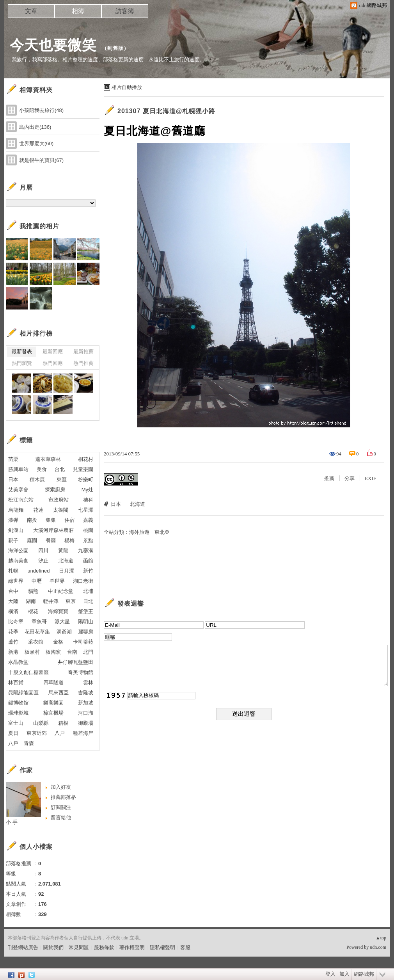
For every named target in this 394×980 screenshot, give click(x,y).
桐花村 (86, 459)
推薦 (329, 478)
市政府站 (59, 500)
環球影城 (18, 713)
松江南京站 (21, 500)
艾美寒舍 (18, 490)
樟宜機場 (53, 713)
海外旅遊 (139, 532)
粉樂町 (86, 479)
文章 (31, 11)
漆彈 (13, 520)
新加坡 (86, 703)
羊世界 (57, 581)
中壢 (37, 581)
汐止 (43, 561)
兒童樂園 (83, 469)
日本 (116, 504)
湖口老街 (83, 581)
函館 (88, 561)
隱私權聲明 (162, 947)
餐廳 (51, 540)
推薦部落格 (63, 797)
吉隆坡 (86, 693)
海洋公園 (18, 550)
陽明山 (86, 622)
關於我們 (53, 947)
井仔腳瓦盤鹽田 (75, 662)
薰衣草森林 (48, 459)
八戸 (60, 733)
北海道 (138, 504)
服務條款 (104, 947)
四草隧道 (53, 682)
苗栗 (13, 459)
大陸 (13, 601)
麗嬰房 (86, 632)
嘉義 (88, 520)
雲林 (88, 682)
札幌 (13, 571)
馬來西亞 (59, 693)
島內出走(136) (35, 127)
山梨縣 (41, 723)
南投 (32, 520)
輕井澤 (51, 601)
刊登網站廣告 (23, 947)
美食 (42, 469)
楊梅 (69, 540)
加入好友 (61, 787)
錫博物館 (18, 703)
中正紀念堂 (61, 591)
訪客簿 (125, 11)
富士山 (16, 723)
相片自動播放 (127, 87)
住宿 (69, 520)
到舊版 (115, 48)
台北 (60, 469)
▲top (381, 938)
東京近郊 (37, 733)
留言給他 (61, 817)
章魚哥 (39, 622)
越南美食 (18, 561)
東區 (62, 479)
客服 (185, 947)
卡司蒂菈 (83, 642)
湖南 (31, 601)
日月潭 (67, 571)
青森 (29, 743)
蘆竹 (13, 642)
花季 (13, 632)
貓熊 (33, 591)
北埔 (88, 591)
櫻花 (33, 611)
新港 (13, 652)
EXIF (370, 478)
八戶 (13, 743)
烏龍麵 (16, 510)
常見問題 (79, 947)
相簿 (78, 11)
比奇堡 (16, 622)
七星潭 (86, 510)
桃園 (88, 530)
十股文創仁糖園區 (28, 672)
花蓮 (38, 510)
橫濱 (13, 611)
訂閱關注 (61, 807)
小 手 (12, 822)
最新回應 (53, 351)
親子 (13, 540)
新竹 (88, 571)
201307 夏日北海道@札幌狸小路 (166, 111)
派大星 (62, 622)
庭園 (32, 540)
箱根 (63, 723)
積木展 (37, 479)
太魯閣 (61, 510)
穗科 (88, 500)
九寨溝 (86, 550)
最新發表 (22, 351)
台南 (72, 652)
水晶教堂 (18, 662)
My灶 (87, 490)
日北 (88, 601)
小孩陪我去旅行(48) (41, 110)
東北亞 (162, 532)
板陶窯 (53, 652)
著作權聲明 (132, 947)
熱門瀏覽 (22, 363)
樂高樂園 (53, 703)
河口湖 (86, 713)
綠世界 (16, 581)
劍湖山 (16, 530)
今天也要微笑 (53, 45)
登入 (330, 974)
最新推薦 (83, 351)
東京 (71, 601)
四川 (43, 550)
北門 (88, 652)
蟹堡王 (86, 611)
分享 (350, 478)
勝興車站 (18, 469)
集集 (51, 520)
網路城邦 (364, 974)
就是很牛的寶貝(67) (41, 160)
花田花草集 (37, 632)
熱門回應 (53, 363)
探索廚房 (55, 490)
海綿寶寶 (58, 611)
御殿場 (86, 723)
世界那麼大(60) (36, 143)
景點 (88, 540)
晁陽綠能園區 (23, 693)
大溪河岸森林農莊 (53, 530)
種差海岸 (83, 733)
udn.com (378, 947)
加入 (344, 974)
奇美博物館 (81, 672)
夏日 (13, 733)
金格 (58, 642)
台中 (13, 591)
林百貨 (16, 682)
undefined (38, 571)
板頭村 (32, 652)
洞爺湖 (64, 632)
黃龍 (63, 550)
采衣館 (36, 642)
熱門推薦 (83, 363)
